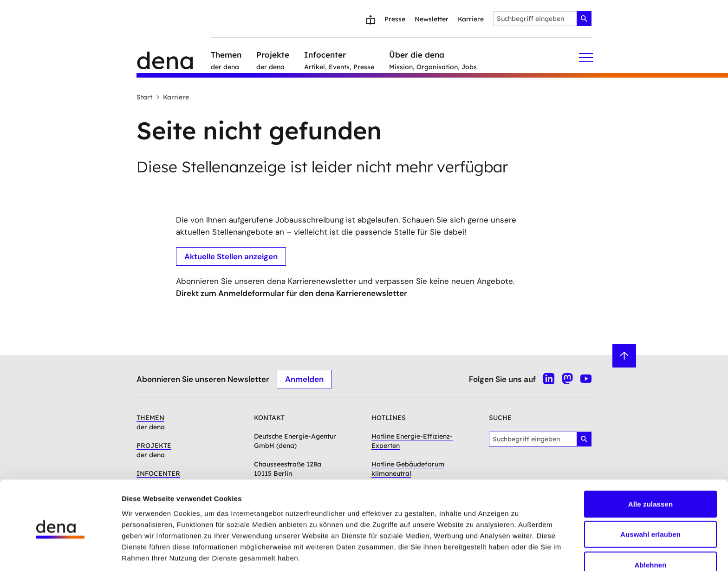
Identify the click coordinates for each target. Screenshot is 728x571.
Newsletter (432, 19)
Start (144, 97)
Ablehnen (650, 529)
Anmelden (304, 379)
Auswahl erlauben (650, 499)
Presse (395, 19)
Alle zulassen (650, 469)
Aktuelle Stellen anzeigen (231, 256)
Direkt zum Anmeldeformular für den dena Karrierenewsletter (292, 293)
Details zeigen (494, 553)
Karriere (471, 19)
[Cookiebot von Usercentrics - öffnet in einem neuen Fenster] (60, 553)
